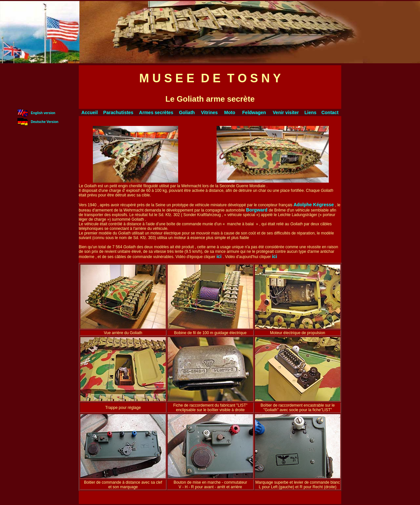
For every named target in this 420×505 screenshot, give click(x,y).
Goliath (187, 112)
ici (220, 256)
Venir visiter (286, 112)
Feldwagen (254, 112)
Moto (230, 112)
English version (43, 113)
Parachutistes (118, 112)
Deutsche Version (45, 122)
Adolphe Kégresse (314, 205)
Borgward (257, 210)
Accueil (90, 112)
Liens (311, 112)
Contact (330, 112)
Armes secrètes (156, 112)
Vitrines (209, 112)
